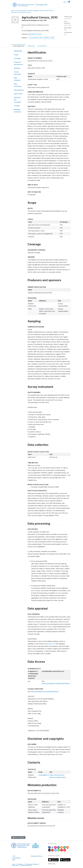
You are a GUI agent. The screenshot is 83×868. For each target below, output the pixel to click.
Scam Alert (15, 865)
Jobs (14, 864)
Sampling (17, 68)
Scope (16, 55)
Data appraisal (19, 90)
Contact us (20, 864)
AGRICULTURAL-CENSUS (46, 11)
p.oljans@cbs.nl (44, 775)
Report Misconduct (26, 865)
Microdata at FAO (42, 5)
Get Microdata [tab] (42, 46)
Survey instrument (17, 73)
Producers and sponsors (18, 63)
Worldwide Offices (36, 856)
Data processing (18, 85)
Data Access (18, 94)
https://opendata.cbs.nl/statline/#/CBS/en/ (56, 683)
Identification (18, 51)
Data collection (17, 79)
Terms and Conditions (32, 864)
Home (13, 11)
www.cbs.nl (49, 644)
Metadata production (18, 111)
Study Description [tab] (19, 46)
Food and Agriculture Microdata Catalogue (27, 11)
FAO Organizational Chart (16, 858)
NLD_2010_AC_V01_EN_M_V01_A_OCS (21, 12)
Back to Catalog (18, 838)
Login (64, 2)
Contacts (17, 106)
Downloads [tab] (31, 46)
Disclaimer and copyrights (17, 100)
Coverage (17, 58)
